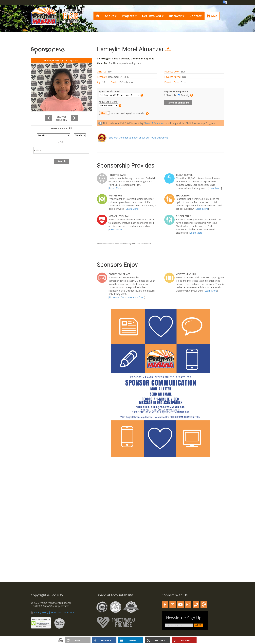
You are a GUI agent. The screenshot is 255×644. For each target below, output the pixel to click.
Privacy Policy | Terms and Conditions (54, 612)
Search (62, 161)
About (111, 16)
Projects (129, 16)
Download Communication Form (127, 297)
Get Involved (153, 16)
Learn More (115, 188)
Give (212, 16)
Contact (196, 16)
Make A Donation (155, 123)
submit (198, 625)
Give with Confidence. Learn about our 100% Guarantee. (138, 138)
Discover (177, 16)
